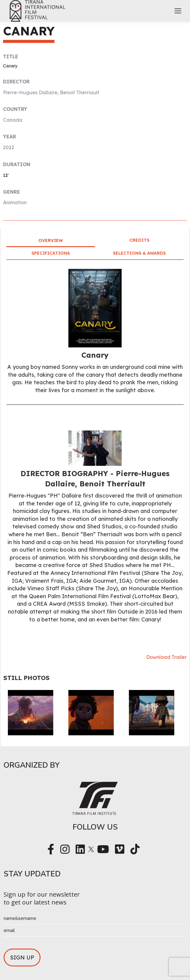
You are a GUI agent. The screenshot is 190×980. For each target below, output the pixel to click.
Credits (139, 240)
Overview (51, 240)
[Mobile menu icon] (178, 11)
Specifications (51, 253)
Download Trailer (166, 657)
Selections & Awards (139, 253)
